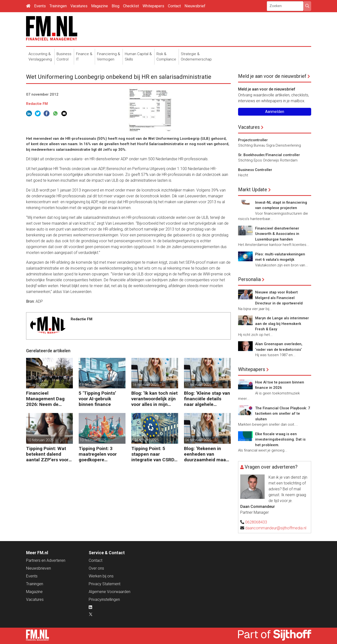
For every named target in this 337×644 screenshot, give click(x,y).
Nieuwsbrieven (39, 568)
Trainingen (58, 6)
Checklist (131, 6)
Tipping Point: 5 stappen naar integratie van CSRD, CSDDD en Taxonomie (153, 454)
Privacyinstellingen (104, 599)
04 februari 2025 (198, 440)
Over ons (96, 568)
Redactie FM (37, 104)
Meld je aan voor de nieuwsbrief (272, 76)
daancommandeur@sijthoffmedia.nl (276, 528)
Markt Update (253, 190)
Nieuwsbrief (195, 6)
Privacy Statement (105, 584)
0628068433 (256, 522)
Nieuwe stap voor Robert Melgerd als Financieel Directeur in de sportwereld (279, 298)
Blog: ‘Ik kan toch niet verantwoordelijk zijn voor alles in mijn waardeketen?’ (154, 399)
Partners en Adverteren (46, 560)
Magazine (100, 6)
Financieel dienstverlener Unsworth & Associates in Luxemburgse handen (277, 234)
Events (40, 6)
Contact (174, 6)
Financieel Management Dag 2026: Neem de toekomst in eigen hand (45, 399)
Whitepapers (153, 6)
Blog (116, 6)
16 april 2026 (37, 385)
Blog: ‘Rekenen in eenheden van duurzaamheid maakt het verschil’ (207, 454)
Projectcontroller (253, 140)
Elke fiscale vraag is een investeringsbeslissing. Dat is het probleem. (280, 439)
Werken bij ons (101, 576)
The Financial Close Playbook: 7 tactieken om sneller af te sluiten (283, 414)
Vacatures (79, 6)
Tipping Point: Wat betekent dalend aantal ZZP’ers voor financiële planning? (48, 454)
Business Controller (255, 170)
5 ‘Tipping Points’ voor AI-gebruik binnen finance (97, 399)
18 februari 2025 (93, 385)
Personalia (249, 279)
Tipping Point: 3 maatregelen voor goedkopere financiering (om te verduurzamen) (99, 454)
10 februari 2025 (40, 440)
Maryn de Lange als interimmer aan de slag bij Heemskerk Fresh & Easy (282, 324)
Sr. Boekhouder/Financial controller (269, 155)
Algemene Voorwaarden (110, 592)
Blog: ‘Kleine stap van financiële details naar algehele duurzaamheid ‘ (207, 399)
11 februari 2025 (198, 385)
